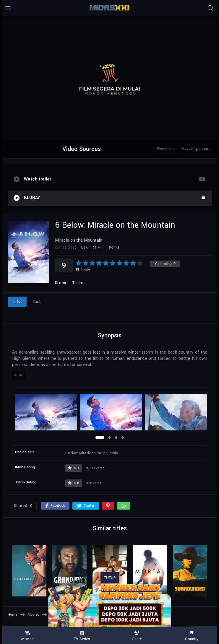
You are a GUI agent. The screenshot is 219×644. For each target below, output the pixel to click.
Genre (137, 636)
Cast (37, 302)
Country (192, 636)
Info (17, 302)
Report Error (166, 148)
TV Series (82, 636)
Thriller (78, 283)
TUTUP (110, 578)
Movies (27, 636)
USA (19, 375)
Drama (60, 283)
